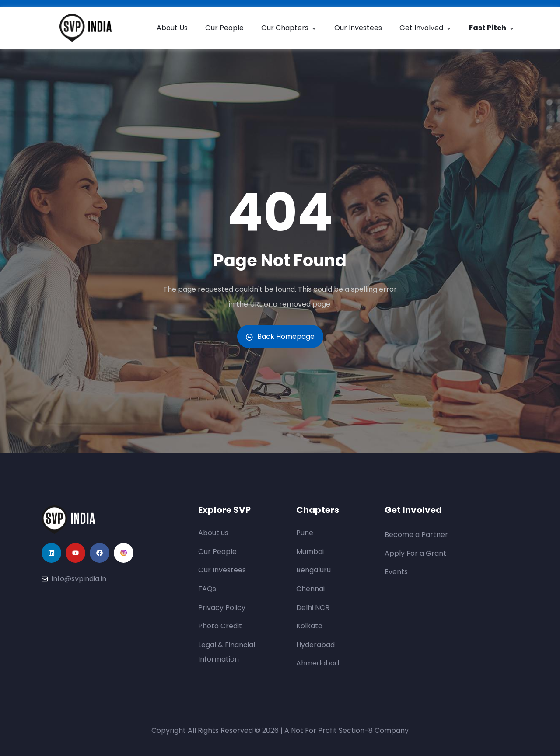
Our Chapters (289, 28)
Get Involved (425, 28)
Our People (224, 28)
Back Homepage (280, 336)
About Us (172, 28)
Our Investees (358, 28)
